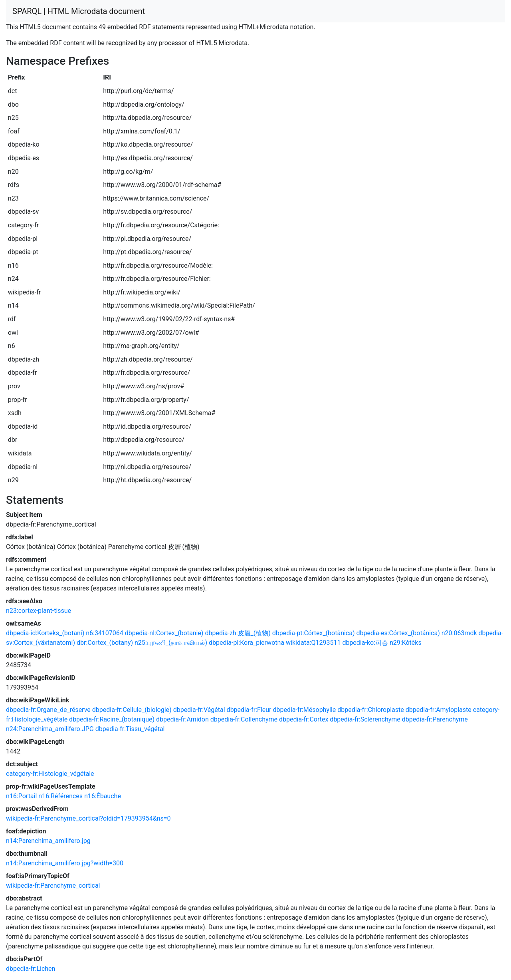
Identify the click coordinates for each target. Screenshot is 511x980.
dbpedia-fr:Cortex (304, 719)
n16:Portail (21, 796)
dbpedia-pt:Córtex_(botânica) (314, 633)
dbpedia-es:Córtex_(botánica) (398, 633)
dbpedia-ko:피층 (365, 643)
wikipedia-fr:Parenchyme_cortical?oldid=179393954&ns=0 (88, 818)
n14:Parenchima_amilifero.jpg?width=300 (65, 863)
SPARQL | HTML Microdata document (79, 11)
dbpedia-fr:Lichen (31, 969)
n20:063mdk (459, 633)
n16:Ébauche (103, 796)
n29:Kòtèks (406, 643)
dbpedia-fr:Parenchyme (435, 719)
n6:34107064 (105, 633)
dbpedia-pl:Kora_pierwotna (247, 643)
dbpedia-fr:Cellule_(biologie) (132, 710)
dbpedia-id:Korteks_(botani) (45, 633)
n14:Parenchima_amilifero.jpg (48, 841)
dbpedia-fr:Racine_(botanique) (112, 719)
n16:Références (60, 796)
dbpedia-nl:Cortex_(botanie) (164, 633)
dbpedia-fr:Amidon (182, 719)
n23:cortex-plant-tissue (39, 611)
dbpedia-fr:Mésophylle (304, 710)
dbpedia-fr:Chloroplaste (371, 710)
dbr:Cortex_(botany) (105, 643)
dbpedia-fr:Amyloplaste (439, 710)
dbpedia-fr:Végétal (199, 710)
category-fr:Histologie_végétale (50, 774)
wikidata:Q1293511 (313, 643)
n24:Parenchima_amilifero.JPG (50, 729)
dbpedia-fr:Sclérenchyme (365, 719)
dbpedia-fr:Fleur (249, 710)
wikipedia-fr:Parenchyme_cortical (53, 886)
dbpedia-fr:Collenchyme (244, 719)
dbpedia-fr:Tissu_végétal (130, 729)
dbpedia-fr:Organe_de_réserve (48, 710)
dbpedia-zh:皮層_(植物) (238, 633)
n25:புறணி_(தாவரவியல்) (171, 643)
